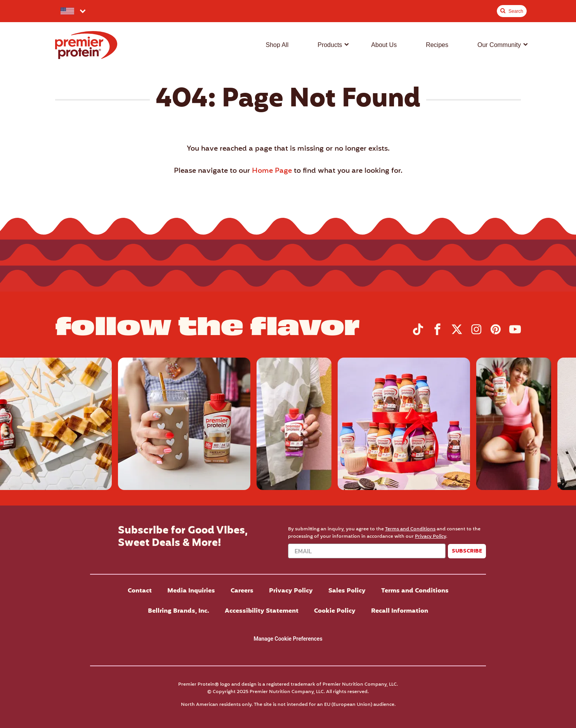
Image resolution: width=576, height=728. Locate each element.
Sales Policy (347, 591)
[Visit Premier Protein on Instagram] (476, 334)
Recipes (437, 45)
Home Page (272, 171)
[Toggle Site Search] (512, 11)
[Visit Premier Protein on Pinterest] (496, 334)
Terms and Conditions (410, 529)
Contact (140, 591)
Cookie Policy (335, 611)
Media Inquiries (191, 591)
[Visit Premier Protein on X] (457, 334)
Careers (242, 591)
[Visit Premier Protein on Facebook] (437, 334)
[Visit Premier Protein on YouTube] (515, 334)
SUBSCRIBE (467, 551)
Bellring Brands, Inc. (179, 611)
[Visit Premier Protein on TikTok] (418, 334)
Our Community (499, 45)
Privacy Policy (430, 536)
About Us (384, 45)
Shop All (277, 45)
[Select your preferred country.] (72, 11)
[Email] (367, 551)
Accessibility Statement (262, 611)
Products (330, 45)
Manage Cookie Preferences (288, 639)
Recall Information (400, 611)
